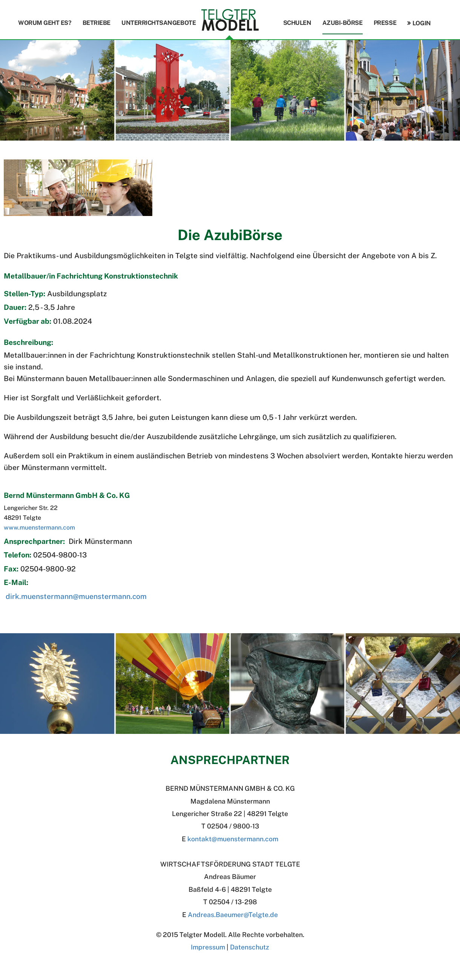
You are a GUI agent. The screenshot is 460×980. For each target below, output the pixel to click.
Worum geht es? (45, 23)
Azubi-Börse (343, 23)
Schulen (297, 23)
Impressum (208, 947)
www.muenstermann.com (39, 528)
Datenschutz (250, 947)
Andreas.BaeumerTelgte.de (233, 915)
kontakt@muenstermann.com (233, 839)
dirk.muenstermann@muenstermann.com (76, 596)
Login (422, 23)
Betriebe (97, 23)
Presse (385, 23)
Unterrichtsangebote (159, 23)
